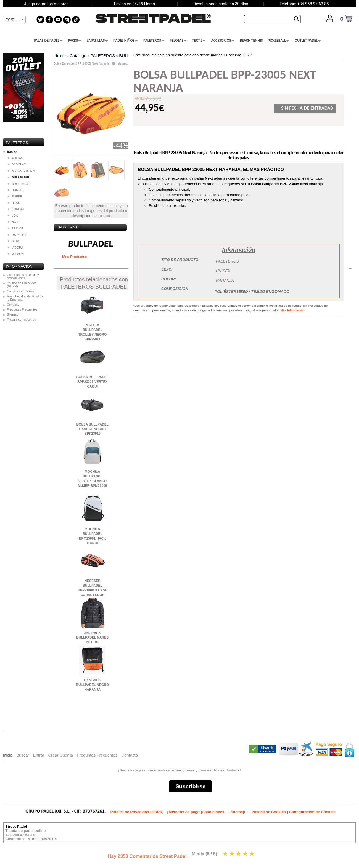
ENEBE (15, 196)
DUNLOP (16, 190)
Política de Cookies (269, 812)
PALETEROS (154, 41)
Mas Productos (75, 257)
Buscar (23, 755)
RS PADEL (17, 235)
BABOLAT (17, 164)
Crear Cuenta (60, 755)
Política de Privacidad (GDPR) (22, 285)
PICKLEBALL (278, 41)
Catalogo (78, 56)
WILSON (16, 254)
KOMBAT (16, 209)
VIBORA (15, 247)
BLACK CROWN (21, 171)
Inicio (61, 56)
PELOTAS (178, 41)
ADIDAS (15, 158)
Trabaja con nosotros (21, 319)
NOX (13, 222)
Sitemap (13, 314)
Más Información (292, 310)
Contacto (13, 305)
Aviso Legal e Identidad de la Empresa (25, 298)
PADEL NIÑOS (126, 41)
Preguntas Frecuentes (22, 309)
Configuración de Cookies (312, 812)
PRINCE (15, 228)
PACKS (75, 41)
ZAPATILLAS (97, 41)
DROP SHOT (19, 184)
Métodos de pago (184, 812)
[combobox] (14, 20)
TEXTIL (199, 41)
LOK (13, 215)
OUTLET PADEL (308, 41)
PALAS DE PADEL (48, 41)
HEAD (14, 203)
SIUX (13, 241)
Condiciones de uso (20, 291)
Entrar (39, 755)
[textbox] (14, 20)
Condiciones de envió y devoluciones (23, 276)
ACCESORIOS (223, 41)
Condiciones (213, 812)
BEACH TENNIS (251, 41)
